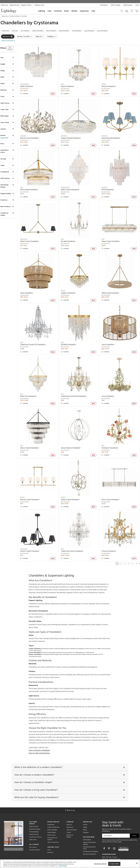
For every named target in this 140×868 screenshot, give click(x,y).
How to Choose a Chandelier (39, 734)
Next (140, 547)
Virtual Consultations (53, 814)
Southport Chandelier (112, 435)
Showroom (4, 5)
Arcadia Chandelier (73, 235)
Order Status (33, 826)
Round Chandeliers (75, 31)
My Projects (104, 5)
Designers (86, 819)
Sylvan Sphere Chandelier (76, 435)
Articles (85, 811)
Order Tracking (115, 5)
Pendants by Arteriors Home (89, 834)
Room (67, 11)
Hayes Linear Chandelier (113, 235)
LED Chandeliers (29, 31)
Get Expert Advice (35, 836)
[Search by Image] (127, 11)
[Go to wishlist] (132, 11)
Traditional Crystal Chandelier (77, 534)
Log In (137, 5)
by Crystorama (32, 88)
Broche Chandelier (111, 85)
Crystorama (46, 23)
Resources (50, 839)
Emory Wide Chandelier (37, 185)
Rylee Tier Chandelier (36, 385)
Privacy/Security (34, 821)
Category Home (5, 16)
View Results (17, 49)
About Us (69, 811)
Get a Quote (33, 834)
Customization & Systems (52, 825)
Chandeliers (24, 16)
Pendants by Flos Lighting (90, 838)
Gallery (85, 814)
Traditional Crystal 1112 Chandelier (40, 335)
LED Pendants (87, 826)
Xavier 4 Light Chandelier (37, 534)
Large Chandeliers (105, 31)
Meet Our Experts (72, 816)
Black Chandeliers (60, 31)
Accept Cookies (114, 864)
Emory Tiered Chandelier (37, 435)
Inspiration (84, 11)
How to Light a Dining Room (39, 736)
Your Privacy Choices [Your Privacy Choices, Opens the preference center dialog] (100, 864)
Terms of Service (113, 828)
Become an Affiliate (70, 823)
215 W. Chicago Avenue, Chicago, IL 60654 (115, 852)
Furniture (58, 11)
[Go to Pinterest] (109, 835)
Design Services (15, 5)
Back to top (70, 797)
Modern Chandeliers (44, 31)
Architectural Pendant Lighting (89, 830)
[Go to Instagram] (114, 835)
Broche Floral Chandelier (37, 135)
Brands (74, 11)
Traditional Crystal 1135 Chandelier (79, 385)
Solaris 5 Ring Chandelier (75, 485)
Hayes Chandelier (72, 85)
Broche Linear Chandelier (37, 485)
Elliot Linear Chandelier (113, 485)
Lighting (42, 11)
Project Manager (52, 816)
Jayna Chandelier (110, 335)
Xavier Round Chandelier (113, 135)
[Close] (137, 863)
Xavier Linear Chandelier (37, 235)
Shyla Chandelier (34, 285)
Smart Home (6, 31)
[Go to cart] (137, 10)
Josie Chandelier (110, 385)
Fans (50, 11)
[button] (9, 41)
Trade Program (128, 5)
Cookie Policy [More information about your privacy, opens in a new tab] (63, 866)
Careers (69, 819)
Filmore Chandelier (111, 534)
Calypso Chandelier (73, 285)
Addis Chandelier (34, 85)
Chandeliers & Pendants (15, 16)
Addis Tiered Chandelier (75, 185)
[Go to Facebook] (104, 835)
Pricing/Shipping (34, 818)
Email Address (108, 822)
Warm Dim (17, 31)
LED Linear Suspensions (90, 841)
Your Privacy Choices (35, 824)
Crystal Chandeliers (120, 31)
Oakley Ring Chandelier (113, 285)
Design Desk (51, 811)
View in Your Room (53, 829)
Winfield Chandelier (73, 335)
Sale (93, 11)
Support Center (26, 5)
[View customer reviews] (123, 835)
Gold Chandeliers (90, 31)
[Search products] (122, 11)
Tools (49, 836)
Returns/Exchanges (35, 816)
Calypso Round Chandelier (76, 135)
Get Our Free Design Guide (14, 835)
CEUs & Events (51, 822)
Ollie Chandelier (110, 185)
